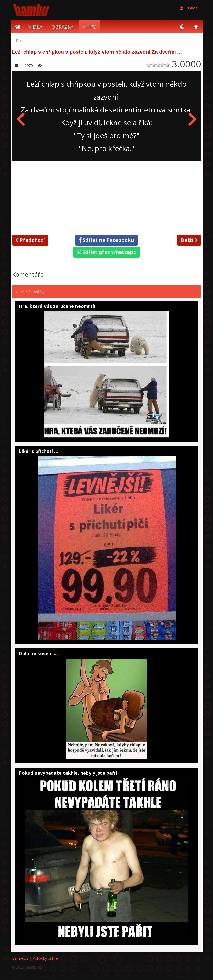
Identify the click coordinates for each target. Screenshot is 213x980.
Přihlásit (189, 8)
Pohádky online (45, 958)
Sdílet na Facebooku (107, 240)
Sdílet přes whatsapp (107, 252)
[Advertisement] (107, 197)
